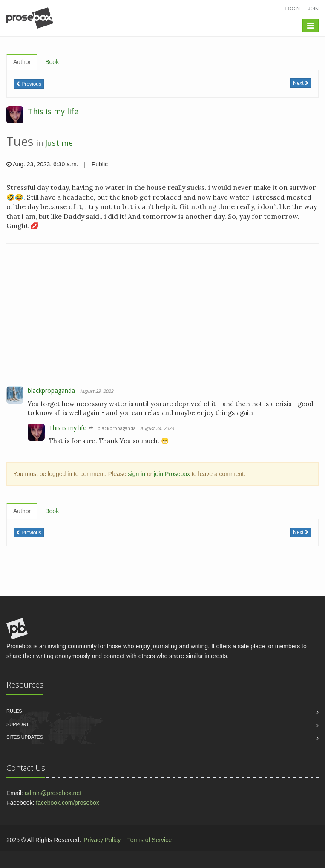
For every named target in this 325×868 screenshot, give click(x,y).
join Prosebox (172, 474)
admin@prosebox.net (53, 793)
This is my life (53, 111)
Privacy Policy (102, 840)
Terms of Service (150, 840)
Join (313, 9)
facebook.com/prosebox (68, 803)
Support (18, 724)
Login (293, 9)
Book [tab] (52, 62)
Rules (14, 711)
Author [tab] (22, 62)
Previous (29, 84)
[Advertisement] (162, 316)
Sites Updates (25, 737)
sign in (137, 474)
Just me (59, 143)
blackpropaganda (51, 390)
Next (301, 83)
